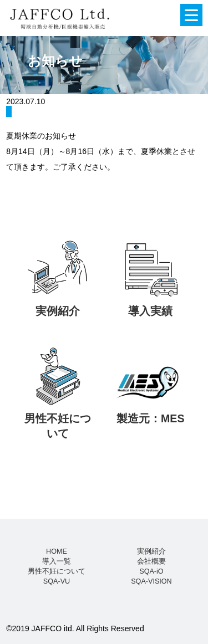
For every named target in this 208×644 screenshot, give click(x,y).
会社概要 (151, 561)
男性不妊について (57, 571)
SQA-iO (151, 571)
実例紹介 (151, 551)
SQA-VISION (151, 581)
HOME (57, 551)
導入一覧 (57, 561)
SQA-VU (57, 581)
